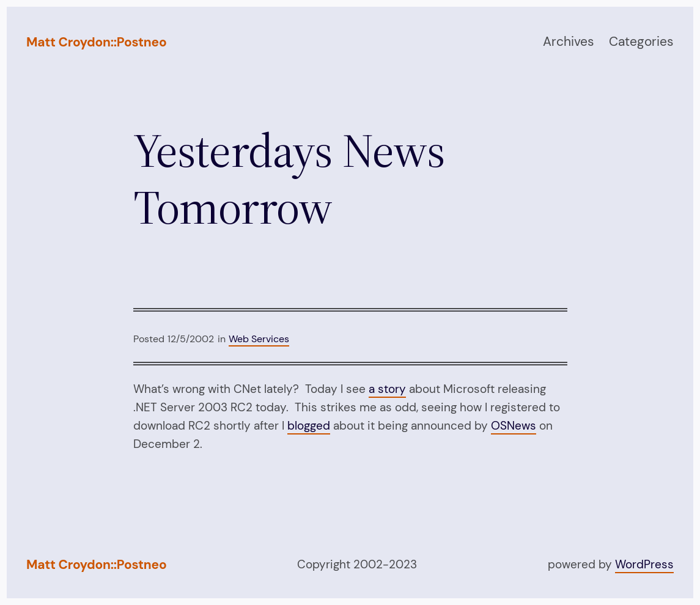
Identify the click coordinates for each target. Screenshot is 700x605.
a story (387, 389)
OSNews (514, 426)
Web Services (259, 339)
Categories (641, 41)
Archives (569, 41)
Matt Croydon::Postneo (96, 42)
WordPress (644, 564)
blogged (309, 426)
